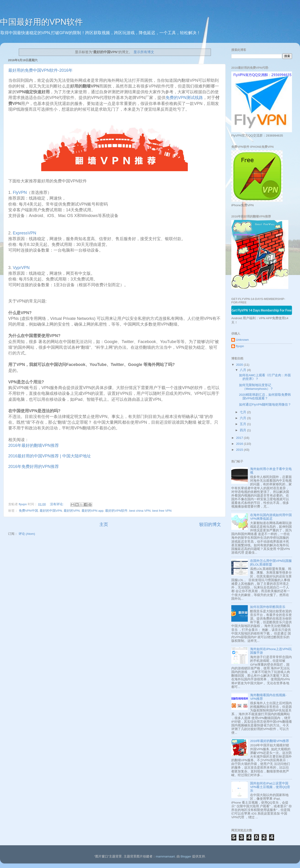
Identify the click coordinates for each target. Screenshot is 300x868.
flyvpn (240, 346)
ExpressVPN (24, 233)
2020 (240, 365)
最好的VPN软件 (116, 511)
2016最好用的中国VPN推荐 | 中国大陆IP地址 (50, 456)
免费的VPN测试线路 (184, 98)
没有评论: (57, 504)
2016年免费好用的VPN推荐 (34, 467)
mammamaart (165, 856)
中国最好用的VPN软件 (41, 22)
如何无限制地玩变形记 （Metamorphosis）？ (256, 387)
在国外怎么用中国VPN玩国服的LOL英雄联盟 (271, 563)
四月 (243, 430)
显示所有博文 (144, 52)
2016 (240, 444)
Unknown (242, 340)
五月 (243, 424)
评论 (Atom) (27, 534)
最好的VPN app (93, 511)
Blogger (186, 856)
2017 (240, 438)
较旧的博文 (210, 524)
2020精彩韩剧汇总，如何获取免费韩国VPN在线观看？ (265, 397)
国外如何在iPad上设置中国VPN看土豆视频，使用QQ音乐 (270, 787)
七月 (243, 412)
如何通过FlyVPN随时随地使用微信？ (265, 405)
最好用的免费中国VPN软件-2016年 (40, 70)
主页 (104, 524)
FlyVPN (19, 192)
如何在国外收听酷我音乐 (268, 607)
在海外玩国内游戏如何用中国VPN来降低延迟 (271, 517)
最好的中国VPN (51, 511)
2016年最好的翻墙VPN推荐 (34, 445)
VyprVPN (21, 268)
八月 (243, 370)
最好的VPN (72, 511)
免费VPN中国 (28, 511)
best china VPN (140, 511)
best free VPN (162, 511)
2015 (240, 450)
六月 (243, 418)
